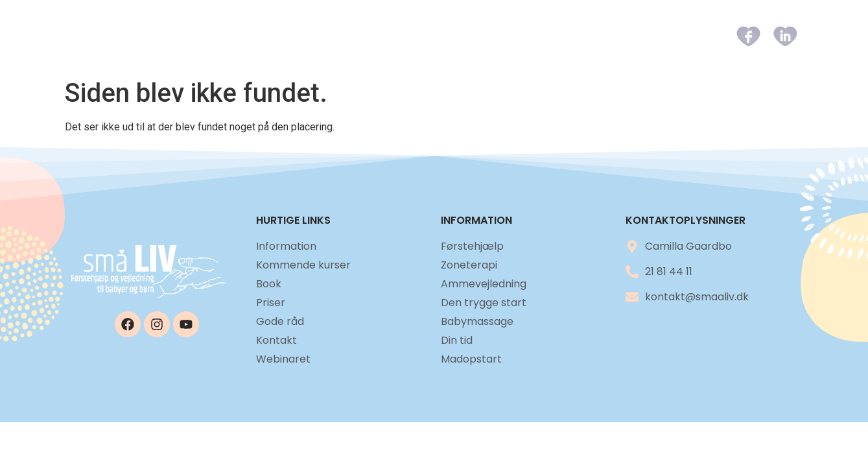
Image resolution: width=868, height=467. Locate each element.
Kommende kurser (412, 36)
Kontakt (674, 36)
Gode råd (606, 36)
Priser (544, 36)
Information (305, 36)
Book (493, 36)
